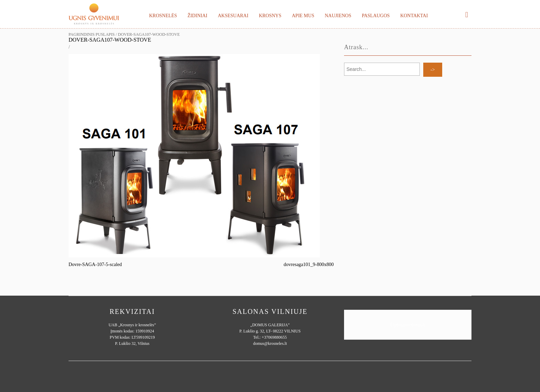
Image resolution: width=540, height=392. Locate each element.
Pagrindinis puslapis (92, 34)
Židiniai (197, 16)
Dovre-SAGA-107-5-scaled (95, 264)
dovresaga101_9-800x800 (309, 264)
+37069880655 (274, 337)
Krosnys (270, 16)
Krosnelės (163, 16)
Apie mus (303, 16)
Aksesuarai (233, 16)
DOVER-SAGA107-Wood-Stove (110, 40)
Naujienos (338, 16)
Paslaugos (376, 16)
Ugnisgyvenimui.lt (408, 325)
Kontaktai (414, 16)
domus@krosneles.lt (270, 343)
